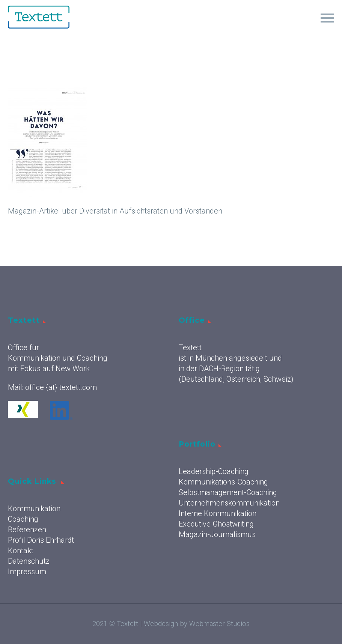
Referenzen (27, 530)
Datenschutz (29, 561)
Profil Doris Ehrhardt (41, 540)
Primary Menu (327, 18)
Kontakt (21, 551)
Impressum (27, 572)
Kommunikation (34, 509)
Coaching (23, 519)
